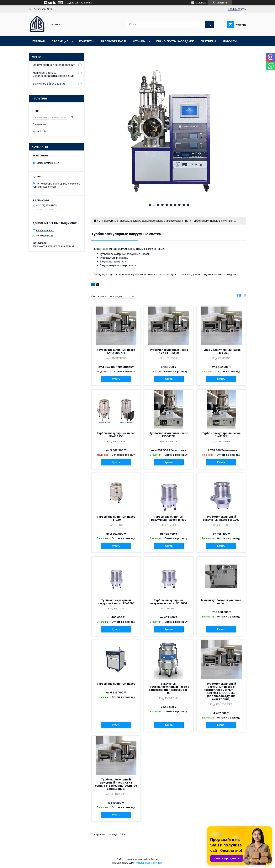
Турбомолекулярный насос (116, 684)
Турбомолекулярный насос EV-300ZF (169, 435)
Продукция (60, 41)
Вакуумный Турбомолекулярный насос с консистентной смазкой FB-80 (169, 688)
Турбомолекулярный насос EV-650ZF (221, 435)
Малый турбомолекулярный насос (221, 602)
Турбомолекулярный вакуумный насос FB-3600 (169, 602)
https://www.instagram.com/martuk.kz (53, 246)
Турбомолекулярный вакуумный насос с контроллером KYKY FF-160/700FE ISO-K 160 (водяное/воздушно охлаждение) (221, 691)
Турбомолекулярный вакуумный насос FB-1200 (221, 518)
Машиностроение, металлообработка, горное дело (54, 74)
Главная (39, 41)
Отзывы (139, 41)
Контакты (87, 41)
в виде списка (245, 297)
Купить (116, 379)
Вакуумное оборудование (49, 84)
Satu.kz (154, 859)
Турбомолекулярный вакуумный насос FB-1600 (116, 602)
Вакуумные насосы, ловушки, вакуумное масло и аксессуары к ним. (147, 221)
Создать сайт (72, 3)
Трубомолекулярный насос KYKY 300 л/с (116, 351)
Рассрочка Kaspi (114, 41)
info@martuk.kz (45, 230)
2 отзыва (201, 3)
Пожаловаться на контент (149, 863)
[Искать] (209, 24)
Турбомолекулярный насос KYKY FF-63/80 (169, 351)
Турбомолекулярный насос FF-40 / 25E (221, 351)
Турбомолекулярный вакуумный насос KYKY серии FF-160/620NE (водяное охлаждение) (116, 784)
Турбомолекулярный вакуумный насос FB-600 (169, 518)
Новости (230, 41)
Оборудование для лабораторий (54, 65)
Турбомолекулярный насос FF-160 (116, 518)
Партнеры (208, 41)
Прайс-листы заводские (175, 41)
